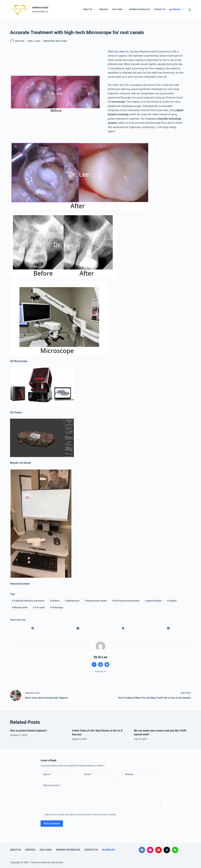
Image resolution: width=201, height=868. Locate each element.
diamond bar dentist (96, 601)
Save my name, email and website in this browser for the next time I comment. (81, 815)
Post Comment (52, 824)
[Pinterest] (123, 628)
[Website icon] (100, 665)
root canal (39, 607)
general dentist (153, 601)
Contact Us (160, 9)
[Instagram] (150, 850)
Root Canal (62, 41)
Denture (55, 601)
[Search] (190, 10)
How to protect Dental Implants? (29, 731)
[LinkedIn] (168, 628)
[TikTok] (167, 850)
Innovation (49, 41)
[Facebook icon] (94, 665)
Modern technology (140, 9)
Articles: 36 (100, 672)
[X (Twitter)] (78, 628)
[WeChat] (175, 850)
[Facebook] (33, 628)
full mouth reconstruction (126, 601)
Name (47, 774)
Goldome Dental (40, 8)
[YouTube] (158, 850)
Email (88, 774)
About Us (90, 10)
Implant (172, 601)
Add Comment (52, 785)
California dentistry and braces (28, 601)
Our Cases (119, 10)
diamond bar (72, 601)
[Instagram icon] (107, 665)
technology (57, 607)
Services (104, 9)
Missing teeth (20, 607)
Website (129, 774)
